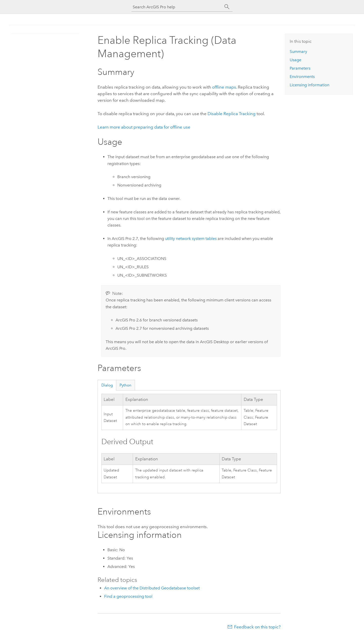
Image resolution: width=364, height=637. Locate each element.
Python (126, 385)
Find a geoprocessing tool (128, 596)
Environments (302, 77)
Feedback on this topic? (257, 627)
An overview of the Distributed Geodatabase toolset (152, 588)
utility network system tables (191, 239)
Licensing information (310, 85)
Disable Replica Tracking (232, 114)
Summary (298, 52)
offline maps (224, 87)
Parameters (300, 68)
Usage (295, 60)
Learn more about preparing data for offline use (144, 127)
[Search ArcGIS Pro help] (177, 7)
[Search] (227, 7)
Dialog (107, 385)
